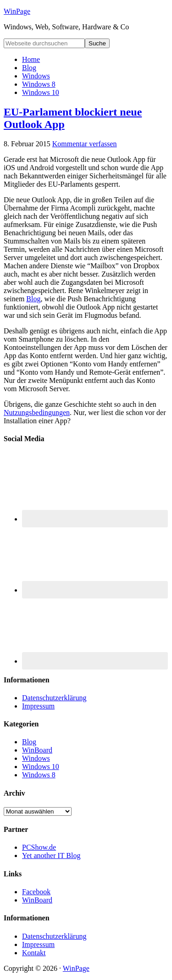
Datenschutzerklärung (54, 698)
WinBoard (37, 750)
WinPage (17, 11)
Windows (36, 758)
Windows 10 (41, 767)
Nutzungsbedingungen (37, 412)
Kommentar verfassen (85, 144)
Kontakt (34, 953)
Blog (33, 299)
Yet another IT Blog (51, 855)
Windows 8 (39, 775)
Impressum (38, 706)
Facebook (36, 892)
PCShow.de (39, 847)
